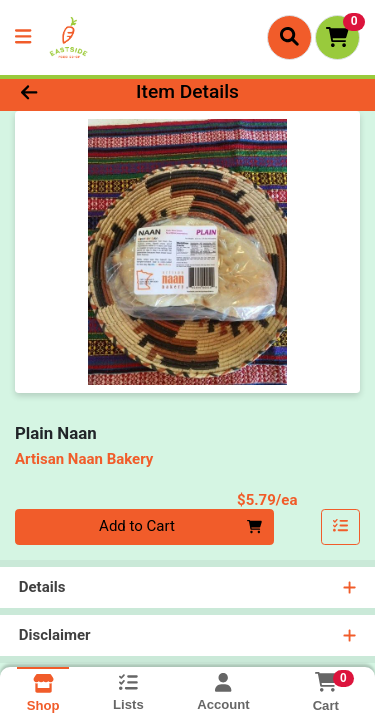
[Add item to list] (341, 527)
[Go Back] (58, 92)
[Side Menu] (23, 37)
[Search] (289, 37)
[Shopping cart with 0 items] (337, 37)
